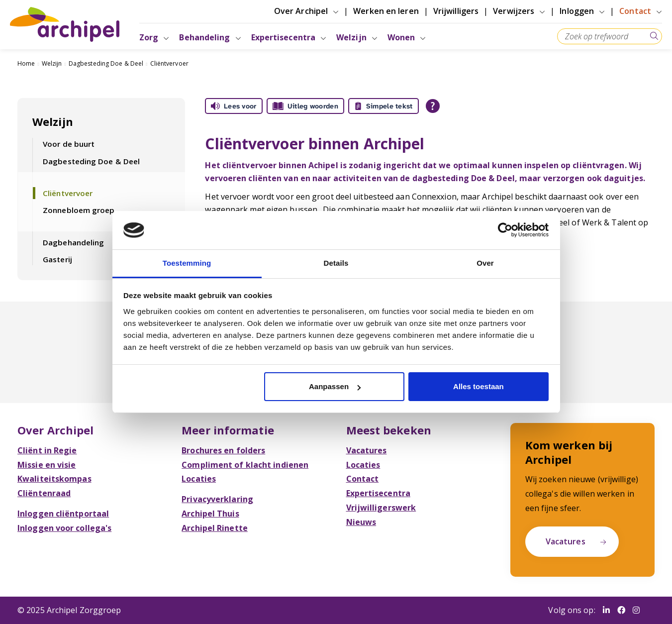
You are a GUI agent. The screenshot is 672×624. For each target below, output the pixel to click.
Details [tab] (336, 263)
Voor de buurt (69, 144)
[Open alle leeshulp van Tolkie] (433, 106)
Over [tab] (485, 263)
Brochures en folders (223, 450)
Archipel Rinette (215, 528)
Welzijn (52, 63)
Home (26, 63)
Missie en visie (47, 465)
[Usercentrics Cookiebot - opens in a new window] (505, 230)
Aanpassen (335, 386)
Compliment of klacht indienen (245, 465)
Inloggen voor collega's (64, 528)
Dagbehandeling (73, 242)
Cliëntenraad (44, 493)
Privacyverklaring (217, 499)
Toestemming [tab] (187, 263)
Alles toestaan (479, 386)
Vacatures (367, 450)
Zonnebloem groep (79, 210)
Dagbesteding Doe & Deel (106, 63)
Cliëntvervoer (169, 63)
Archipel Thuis (210, 514)
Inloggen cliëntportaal (63, 514)
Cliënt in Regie (47, 450)
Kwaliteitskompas (54, 479)
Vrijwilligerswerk (381, 508)
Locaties (199, 479)
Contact (363, 479)
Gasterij (57, 259)
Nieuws (361, 522)
